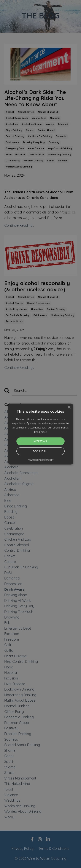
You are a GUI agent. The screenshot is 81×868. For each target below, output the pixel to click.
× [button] (69, 407)
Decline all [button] (41, 451)
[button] (41, 434)
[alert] (40, 434)
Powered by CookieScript (40, 460)
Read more (40, 432)
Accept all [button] (40, 441)
